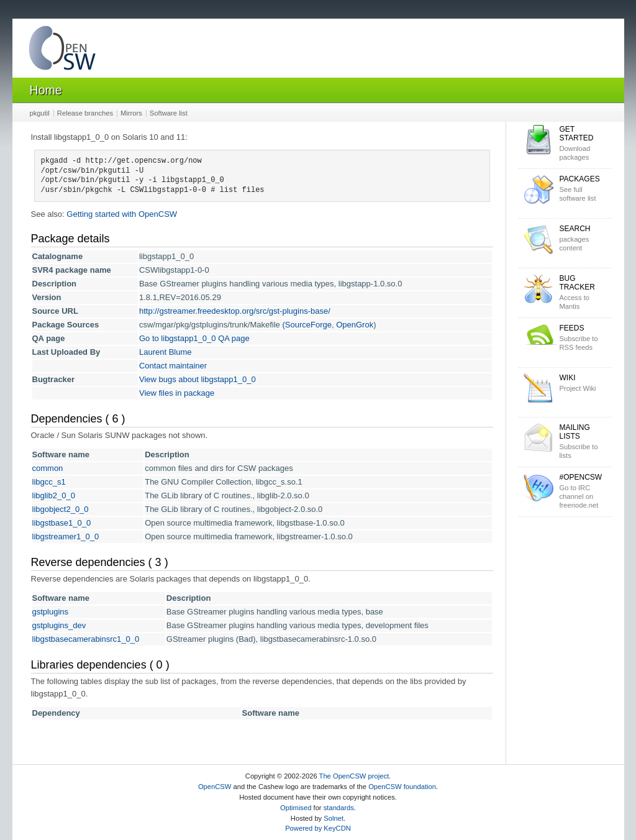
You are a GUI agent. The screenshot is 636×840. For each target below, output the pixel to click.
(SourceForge (307, 325)
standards (339, 808)
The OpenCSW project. (355, 776)
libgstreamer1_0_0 (66, 536)
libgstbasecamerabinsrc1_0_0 (86, 639)
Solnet (334, 818)
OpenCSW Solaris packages (62, 51)
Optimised (296, 808)
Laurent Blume (166, 352)
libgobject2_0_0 (61, 509)
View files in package (177, 393)
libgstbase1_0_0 (62, 523)
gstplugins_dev (59, 625)
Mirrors (131, 113)
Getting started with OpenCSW (122, 214)
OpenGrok (355, 325)
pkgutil (40, 113)
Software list (169, 113)
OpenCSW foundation (402, 787)
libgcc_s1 (49, 482)
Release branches (85, 113)
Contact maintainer (173, 366)
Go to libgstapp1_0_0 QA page (194, 338)
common (48, 468)
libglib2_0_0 (54, 495)
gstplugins (51, 612)
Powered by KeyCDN (318, 828)
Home (46, 90)
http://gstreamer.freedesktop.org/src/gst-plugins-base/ (235, 311)
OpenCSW (215, 787)
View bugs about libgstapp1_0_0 (198, 379)
